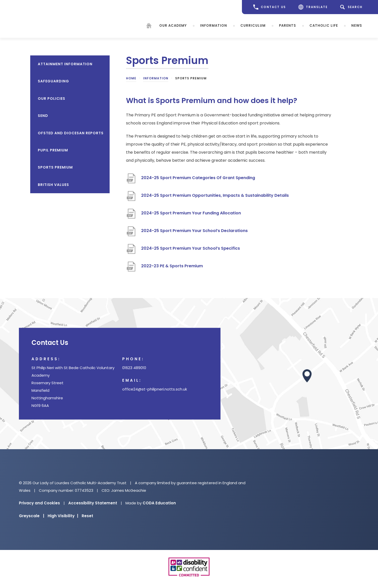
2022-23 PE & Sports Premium (172, 266)
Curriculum (253, 25)
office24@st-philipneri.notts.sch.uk (155, 389)
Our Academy (173, 25)
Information (214, 25)
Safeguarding (53, 81)
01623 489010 (134, 368)
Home (131, 78)
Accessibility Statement (93, 503)
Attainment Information (65, 64)
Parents (288, 25)
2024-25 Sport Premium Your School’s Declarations (194, 231)
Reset (87, 516)
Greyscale (31, 516)
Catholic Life (324, 25)
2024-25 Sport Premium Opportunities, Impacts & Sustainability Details (215, 195)
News (357, 25)
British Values (53, 185)
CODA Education (159, 503)
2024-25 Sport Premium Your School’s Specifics (191, 248)
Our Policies (52, 99)
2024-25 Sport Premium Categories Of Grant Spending (198, 178)
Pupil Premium (53, 150)
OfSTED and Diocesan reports (71, 133)
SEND (43, 116)
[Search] (352, 7)
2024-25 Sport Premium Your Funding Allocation (191, 213)
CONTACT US (270, 7)
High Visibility (63, 516)
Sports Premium (55, 167)
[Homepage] (149, 26)
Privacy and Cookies (39, 503)
